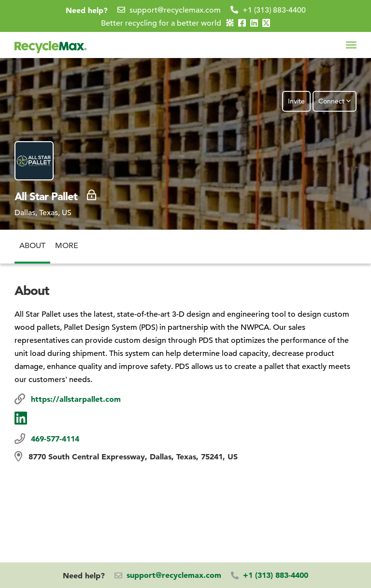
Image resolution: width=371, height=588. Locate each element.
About (32, 240)
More (67, 240)
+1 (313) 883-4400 (274, 10)
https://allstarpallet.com (76, 399)
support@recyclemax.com (175, 10)
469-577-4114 (55, 439)
